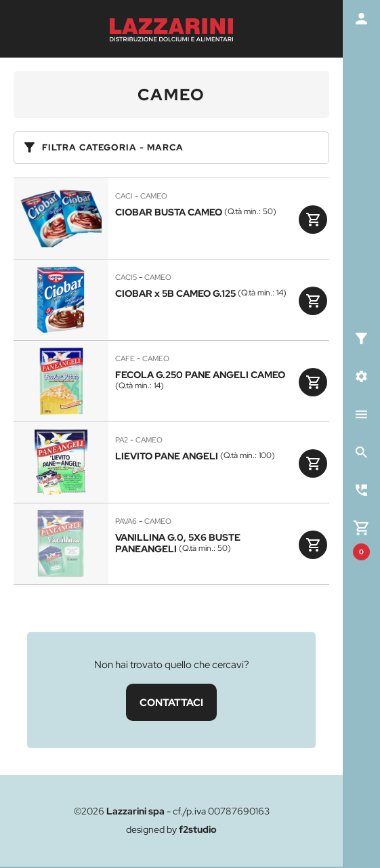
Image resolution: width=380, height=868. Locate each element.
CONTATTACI (171, 702)
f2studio (198, 829)
